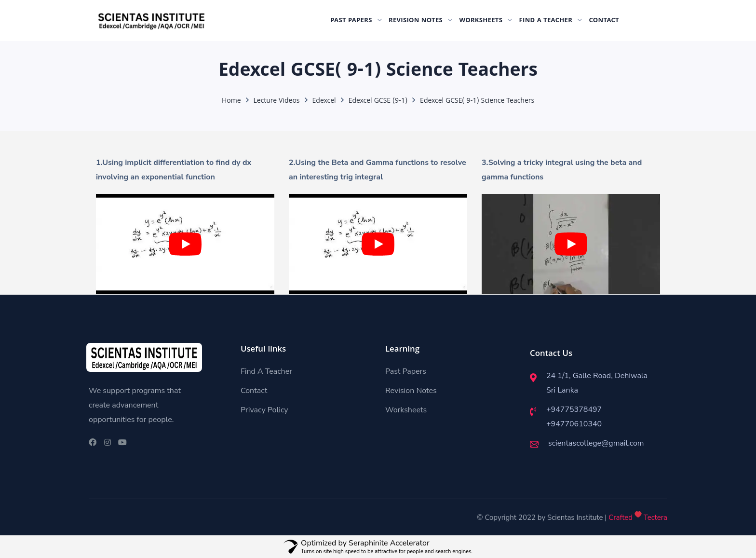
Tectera (655, 517)
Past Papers (406, 371)
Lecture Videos (277, 101)
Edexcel (324, 101)
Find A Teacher (266, 371)
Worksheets (406, 410)
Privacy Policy (264, 410)
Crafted (621, 517)
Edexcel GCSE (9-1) (378, 101)
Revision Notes (411, 391)
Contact (254, 391)
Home (231, 101)
